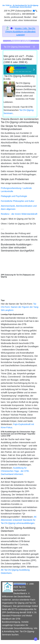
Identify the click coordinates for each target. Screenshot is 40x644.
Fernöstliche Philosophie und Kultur (18, 201)
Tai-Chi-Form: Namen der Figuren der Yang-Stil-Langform (20, 307)
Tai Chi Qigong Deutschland (17, 47)
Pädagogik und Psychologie (14, 196)
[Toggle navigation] (34, 47)
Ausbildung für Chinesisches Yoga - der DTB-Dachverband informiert (15, 471)
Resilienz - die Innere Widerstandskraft (19, 214)
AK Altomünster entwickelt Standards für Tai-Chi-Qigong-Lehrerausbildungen (19, 520)
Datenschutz (20, 584)
